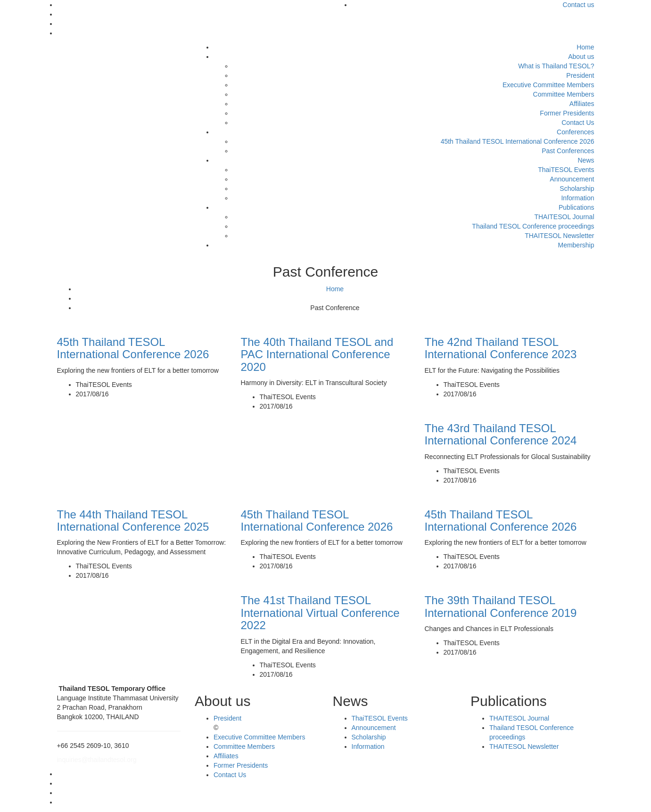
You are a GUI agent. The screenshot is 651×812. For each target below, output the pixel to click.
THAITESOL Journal (564, 217)
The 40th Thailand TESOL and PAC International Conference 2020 (317, 354)
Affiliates (582, 104)
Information (577, 198)
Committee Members (564, 94)
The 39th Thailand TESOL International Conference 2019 (501, 606)
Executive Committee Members (548, 85)
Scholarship (577, 189)
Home (585, 47)
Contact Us (578, 123)
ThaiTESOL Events (566, 170)
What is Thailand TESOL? (556, 66)
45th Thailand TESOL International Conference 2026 (518, 141)
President (580, 75)
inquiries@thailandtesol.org (97, 760)
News (586, 160)
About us (581, 57)
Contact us (579, 5)
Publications (577, 207)
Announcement (572, 179)
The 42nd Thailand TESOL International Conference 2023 (501, 348)
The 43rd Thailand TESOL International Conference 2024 (501, 434)
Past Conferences (568, 151)
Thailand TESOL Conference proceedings (533, 226)
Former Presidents (567, 113)
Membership (576, 245)
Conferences (575, 132)
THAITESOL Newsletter (559, 236)
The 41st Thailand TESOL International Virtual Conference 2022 (320, 613)
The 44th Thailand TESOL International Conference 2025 (133, 521)
